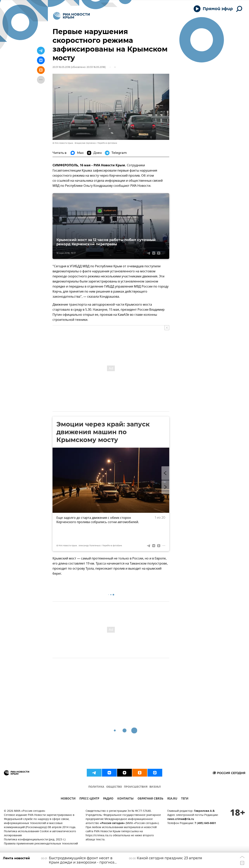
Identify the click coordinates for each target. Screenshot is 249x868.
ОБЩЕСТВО (114, 787)
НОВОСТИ (68, 799)
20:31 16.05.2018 (61, 67)
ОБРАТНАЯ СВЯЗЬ (150, 799)
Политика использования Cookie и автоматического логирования (40, 834)
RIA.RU (172, 799)
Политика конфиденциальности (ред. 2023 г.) (35, 840)
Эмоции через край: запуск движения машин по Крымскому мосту (103, 432)
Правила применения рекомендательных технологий (41, 844)
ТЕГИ (185, 799)
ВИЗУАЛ (155, 787)
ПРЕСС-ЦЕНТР (89, 799)
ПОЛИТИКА (96, 787)
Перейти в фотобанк (107, 143)
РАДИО (108, 799)
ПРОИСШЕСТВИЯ (136, 787)
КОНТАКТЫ (125, 799)
